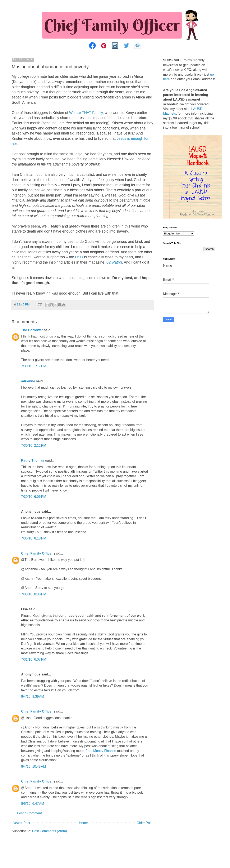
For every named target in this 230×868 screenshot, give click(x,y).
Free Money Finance (101, 751)
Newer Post (21, 823)
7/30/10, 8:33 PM (34, 594)
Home (83, 823)
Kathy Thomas (33, 460)
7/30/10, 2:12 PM (34, 446)
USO (79, 257)
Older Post (144, 823)
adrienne (28, 381)
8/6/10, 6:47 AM (33, 804)
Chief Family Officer (37, 553)
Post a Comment (29, 813)
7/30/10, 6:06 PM (34, 497)
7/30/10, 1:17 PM (34, 366)
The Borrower (32, 330)
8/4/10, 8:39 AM (33, 697)
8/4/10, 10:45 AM (34, 766)
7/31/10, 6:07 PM (34, 659)
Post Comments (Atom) (50, 831)
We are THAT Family (86, 113)
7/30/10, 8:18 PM (34, 538)
